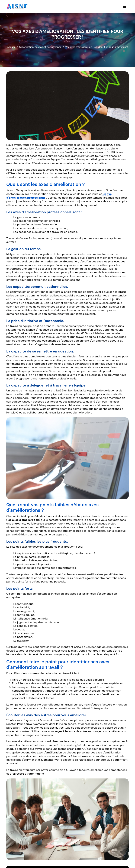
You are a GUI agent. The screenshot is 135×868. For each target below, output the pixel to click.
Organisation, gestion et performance (40, 47)
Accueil (11, 47)
